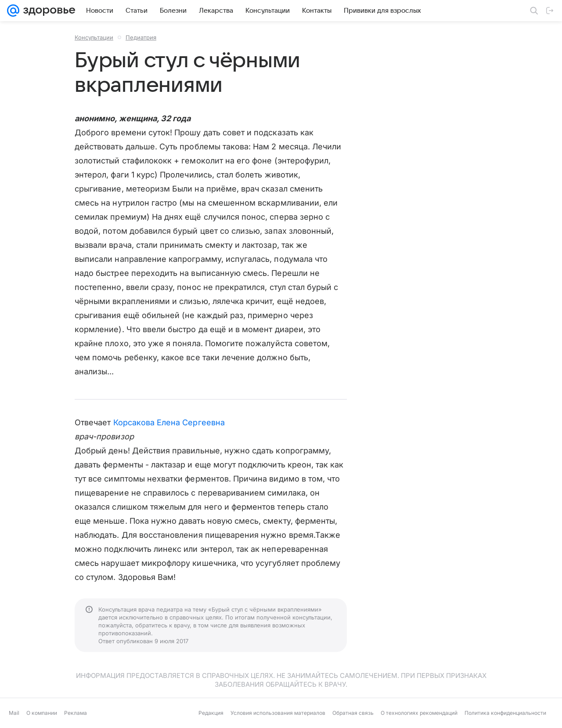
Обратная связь (353, 713)
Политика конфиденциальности (505, 713)
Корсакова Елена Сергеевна (169, 422)
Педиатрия (141, 37)
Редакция (211, 713)
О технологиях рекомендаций (419, 713)
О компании (42, 713)
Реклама (76, 713)
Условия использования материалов (278, 713)
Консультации (94, 37)
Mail (14, 713)
